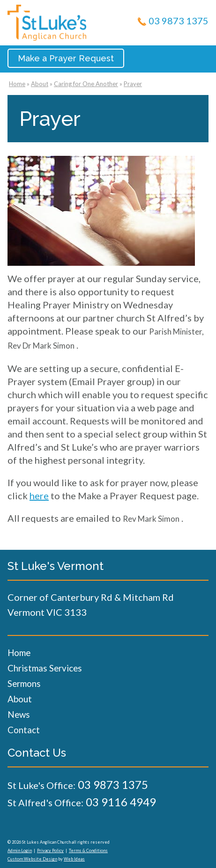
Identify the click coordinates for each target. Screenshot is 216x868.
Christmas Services (45, 668)
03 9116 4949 (121, 802)
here (39, 496)
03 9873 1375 (179, 21)
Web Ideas (74, 859)
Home (17, 84)
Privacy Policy (50, 850)
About (40, 84)
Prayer (133, 84)
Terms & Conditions (88, 850)
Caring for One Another (86, 84)
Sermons (24, 683)
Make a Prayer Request (66, 58)
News (19, 714)
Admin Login (20, 850)
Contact (24, 730)
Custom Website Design (32, 859)
